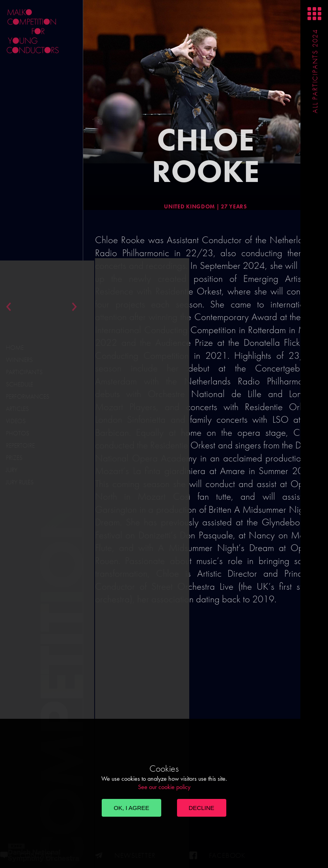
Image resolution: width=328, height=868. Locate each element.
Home (15, 348)
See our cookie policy (164, 787)
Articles (17, 409)
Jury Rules (20, 482)
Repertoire (20, 445)
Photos (18, 433)
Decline (202, 808)
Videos (16, 421)
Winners (19, 360)
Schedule (20, 384)
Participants (24, 372)
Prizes (14, 458)
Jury (12, 470)
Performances (28, 397)
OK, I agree (131, 808)
